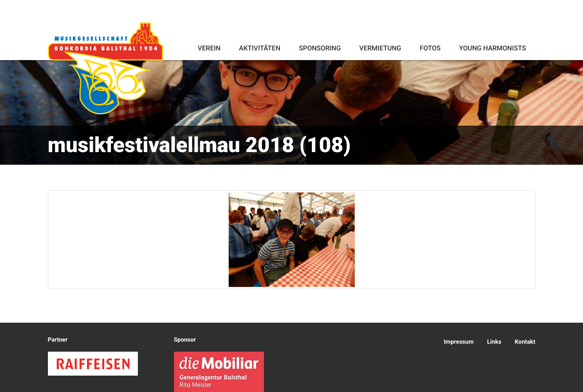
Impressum (459, 342)
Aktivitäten (260, 48)
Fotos (430, 48)
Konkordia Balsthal (106, 68)
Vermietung (380, 48)
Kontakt (525, 342)
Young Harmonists (492, 48)
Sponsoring (320, 48)
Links (494, 342)
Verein (209, 48)
